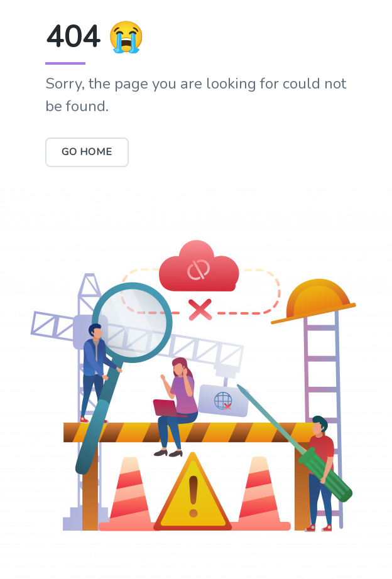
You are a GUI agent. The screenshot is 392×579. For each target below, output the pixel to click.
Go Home (87, 152)
